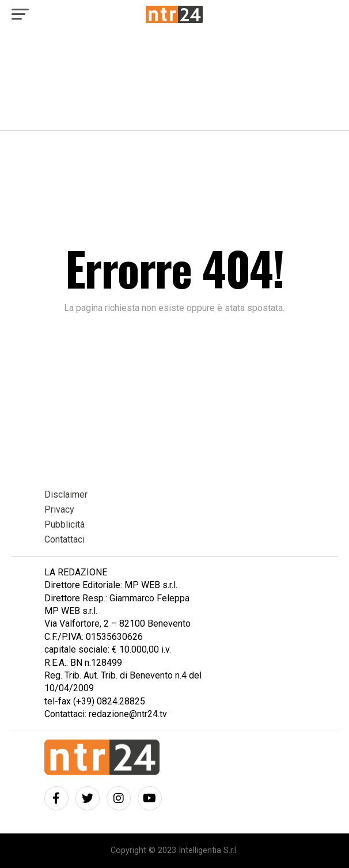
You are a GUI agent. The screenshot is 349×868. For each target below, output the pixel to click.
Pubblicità (65, 524)
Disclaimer (66, 494)
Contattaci (65, 539)
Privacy (59, 509)
